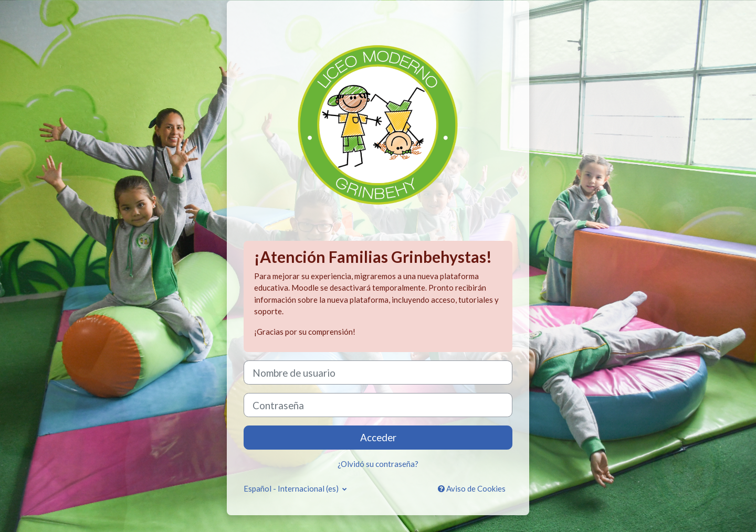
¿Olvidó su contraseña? (378, 464)
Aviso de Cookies (472, 488)
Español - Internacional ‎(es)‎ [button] (292, 488)
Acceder (378, 437)
